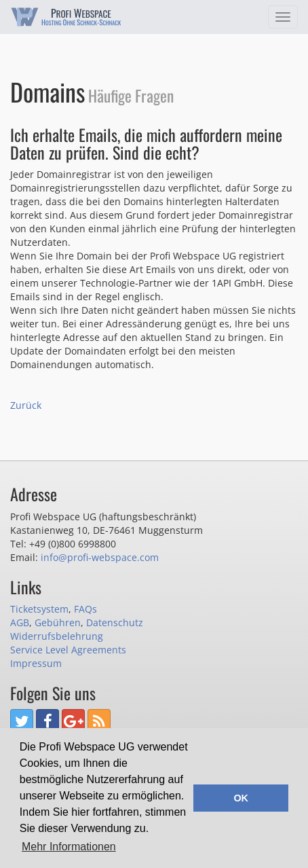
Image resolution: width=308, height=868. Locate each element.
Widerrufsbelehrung (57, 636)
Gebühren (58, 622)
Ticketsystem (39, 609)
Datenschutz (115, 622)
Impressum (36, 663)
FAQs (85, 609)
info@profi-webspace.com (100, 557)
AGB (20, 622)
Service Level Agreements (68, 650)
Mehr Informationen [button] (69, 847)
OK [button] (241, 798)
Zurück (26, 405)
